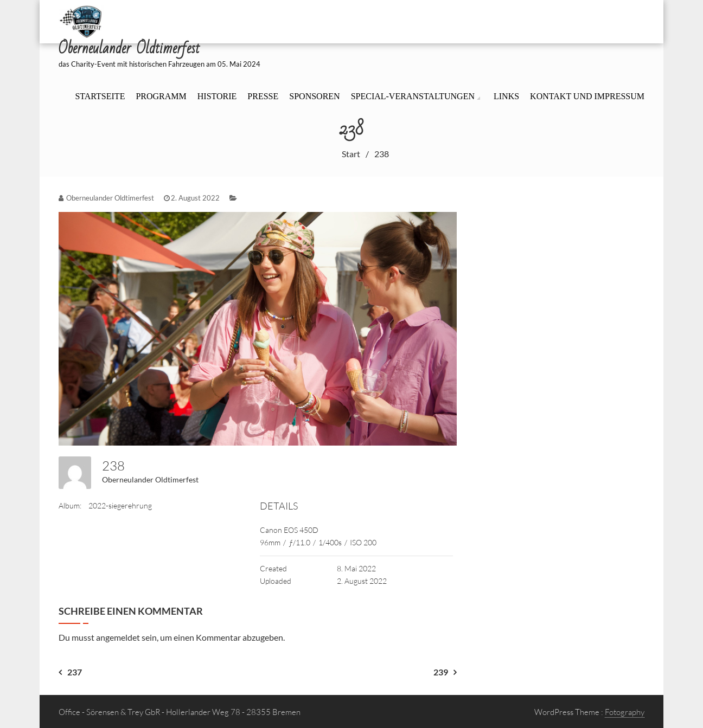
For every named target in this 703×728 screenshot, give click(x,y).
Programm (161, 96)
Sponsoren (314, 96)
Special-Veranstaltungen (413, 96)
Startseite (100, 96)
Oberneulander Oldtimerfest (150, 479)
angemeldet (118, 637)
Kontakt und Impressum (587, 96)
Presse (263, 96)
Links (506, 96)
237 (75, 672)
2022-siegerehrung (120, 505)
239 (441, 672)
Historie (217, 96)
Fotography (625, 712)
